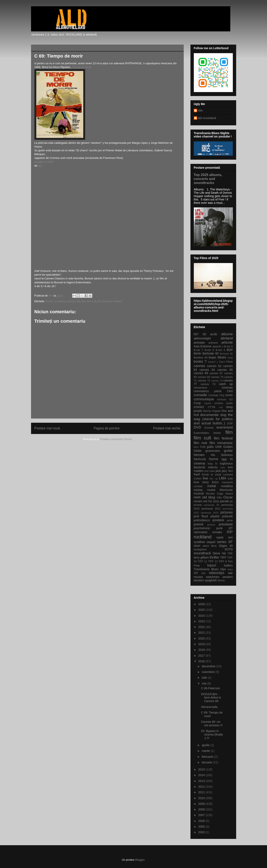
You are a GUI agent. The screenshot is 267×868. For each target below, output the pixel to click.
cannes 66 (201, 373)
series (222, 542)
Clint (230, 391)
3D (204, 334)
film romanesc (221, 443)
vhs (203, 573)
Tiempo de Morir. (82, 67)
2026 (202, 604)
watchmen (213, 577)
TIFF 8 (223, 561)
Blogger (140, 860)
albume (227, 334)
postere (218, 520)
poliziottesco (202, 520)
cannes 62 (214, 366)
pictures (227, 512)
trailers (228, 565)
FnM (203, 447)
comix (229, 395)
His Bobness (222, 455)
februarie (208, 757)
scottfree (199, 542)
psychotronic (202, 528)
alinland (227, 338)
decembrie (209, 666)
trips (223, 569)
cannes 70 (217, 377)
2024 (202, 616)
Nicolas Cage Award (219, 494)
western (117, 301)
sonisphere (200, 550)
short (197, 546)
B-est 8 (209, 350)
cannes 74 (217, 381)
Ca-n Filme (226, 362)
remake (217, 532)
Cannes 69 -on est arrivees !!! (212, 724)
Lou (230, 478)
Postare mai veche (167, 428)
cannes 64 (207, 370)
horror (214, 459)
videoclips (217, 573)
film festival (104, 301)
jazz (224, 471)
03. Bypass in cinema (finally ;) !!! (212, 734)
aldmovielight (202, 338)
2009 (202, 804)
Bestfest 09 (201, 358)
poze (230, 520)
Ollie (219, 498)
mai (204, 683)
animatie (199, 343)
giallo (210, 447)
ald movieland (207, 118)
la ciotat (216, 475)
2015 (202, 769)
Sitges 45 (226, 546)
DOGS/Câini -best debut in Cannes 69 (211, 698)
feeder (217, 433)
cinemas (227, 388)
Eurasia (209, 428)
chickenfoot (201, 388)
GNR (218, 447)
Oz (210, 501)
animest (213, 343)
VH (196, 573)
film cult (91, 301)
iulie (205, 678)
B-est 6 (229, 347)
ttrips (230, 569)
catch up (226, 384)
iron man (210, 471)
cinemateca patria (208, 391)
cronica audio (223, 403)
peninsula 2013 (210, 513)
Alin (200, 110)
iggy (224, 459)
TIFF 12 (213, 561)
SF (230, 542)
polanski (227, 516)
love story (201, 482)
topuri (212, 565)
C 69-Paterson (210, 688)
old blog (209, 497)
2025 (202, 610)
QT (231, 528)
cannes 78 (208, 384)
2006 (202, 821)
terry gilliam (201, 557)
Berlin (198, 353)
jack (218, 471)
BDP (230, 350)
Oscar (228, 497)
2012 (202, 787)
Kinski (205, 475)
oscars (198, 501)
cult (221, 407)
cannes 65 (225, 370)
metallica (227, 486)
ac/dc (214, 334)
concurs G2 (225, 399)
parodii (224, 501)
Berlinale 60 (211, 353)
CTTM (212, 407)
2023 (202, 621)
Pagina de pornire (106, 428)
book (230, 358)
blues (222, 357)
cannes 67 (216, 373)
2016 (202, 661)
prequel (211, 525)
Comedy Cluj (216, 395)
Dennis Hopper (212, 411)
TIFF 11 (202, 561)
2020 (202, 638)
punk (219, 528)
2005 (202, 827)
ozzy (216, 501)
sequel (211, 542)
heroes (199, 455)
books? (212, 362)
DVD (197, 427)
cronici (199, 407)
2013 (202, 781)
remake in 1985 (44, 162)
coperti (208, 403)
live (205, 478)
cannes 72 (204, 381)
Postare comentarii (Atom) (116, 439)
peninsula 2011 (211, 509)
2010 (202, 798)
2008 (202, 809)
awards (217, 347)
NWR (197, 497)
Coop (197, 403)
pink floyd (201, 516)
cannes (61, 301)
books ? (51, 301)
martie (206, 751)
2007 (202, 815)
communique (204, 399)
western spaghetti (205, 580)
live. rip (214, 479)
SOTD (229, 549)
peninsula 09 (212, 505)
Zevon (221, 580)
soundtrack (202, 553)
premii (199, 524)
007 (196, 334)
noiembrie (209, 672)
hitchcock (200, 459)
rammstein (201, 532)
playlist (215, 516)
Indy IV (213, 464)
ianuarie (207, 762)
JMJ (230, 471)
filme (196, 447)
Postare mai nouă (47, 428)
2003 (202, 832)
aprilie (206, 745)
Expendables (201, 433)
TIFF (223, 557)
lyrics (215, 482)
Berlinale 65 (226, 354)
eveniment (225, 427)
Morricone (226, 490)
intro (223, 467)
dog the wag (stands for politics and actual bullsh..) (213, 419)
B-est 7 (198, 350)
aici (40, 166)
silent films (210, 546)
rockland (203, 537)
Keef (197, 474)
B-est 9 (220, 350)
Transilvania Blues (206, 569)
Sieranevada (209, 707)
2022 (202, 627)
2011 (202, 792)
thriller (214, 557)
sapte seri (225, 537)
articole (227, 342)
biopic (213, 357)
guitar (228, 451)
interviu (213, 467)
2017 (202, 656)
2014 (202, 775)
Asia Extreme (203, 346)
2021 (202, 633)
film (83, 301)
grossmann (213, 451)
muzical (199, 493)
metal (212, 486)
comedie (200, 395)
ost (205, 501)
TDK (230, 553)
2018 (202, 650)
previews (226, 524)
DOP (230, 424)
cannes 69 (73, 301)
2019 (202, 644)
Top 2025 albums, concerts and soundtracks (208, 179)
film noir (201, 443)
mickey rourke (205, 490)
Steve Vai (219, 553)
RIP (230, 532)
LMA (223, 478)
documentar (209, 415)
